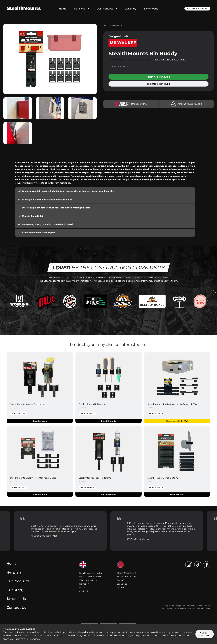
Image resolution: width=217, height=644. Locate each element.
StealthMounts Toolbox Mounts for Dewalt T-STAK (173, 404)
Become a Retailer (197, 9)
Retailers (82, 9)
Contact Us (16, 608)
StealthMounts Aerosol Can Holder (28, 404)
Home (63, 9)
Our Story (130, 9)
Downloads (151, 9)
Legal (208, 609)
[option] (60, 531)
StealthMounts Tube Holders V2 (95, 478)
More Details (19, 414)
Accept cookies (205, 634)
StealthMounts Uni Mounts (92, 404)
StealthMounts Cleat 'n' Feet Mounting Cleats (33, 478)
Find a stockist (159, 77)
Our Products (107, 9)
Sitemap (200, 609)
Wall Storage (111, 25)
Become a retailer (158, 84)
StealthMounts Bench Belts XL (163, 478)
